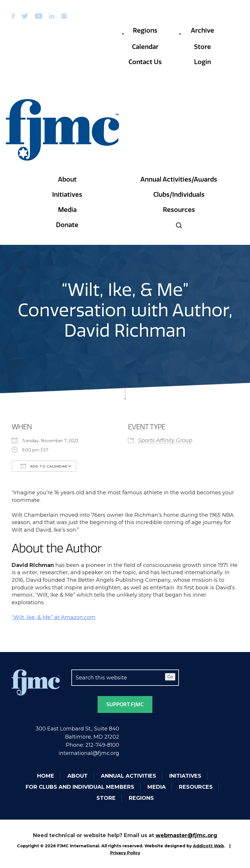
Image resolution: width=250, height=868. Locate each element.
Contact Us (145, 62)
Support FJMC (125, 704)
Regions (140, 31)
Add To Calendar (44, 466)
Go (170, 677)
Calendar (145, 47)
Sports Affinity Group (165, 440)
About (67, 179)
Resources (179, 210)
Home (46, 776)
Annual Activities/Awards (179, 179)
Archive (196, 31)
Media (67, 210)
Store (203, 47)
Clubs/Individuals (179, 195)
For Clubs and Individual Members (80, 787)
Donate (67, 225)
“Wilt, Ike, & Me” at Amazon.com (54, 617)
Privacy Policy (125, 853)
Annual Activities (128, 776)
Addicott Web (208, 846)
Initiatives (67, 195)
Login (203, 62)
